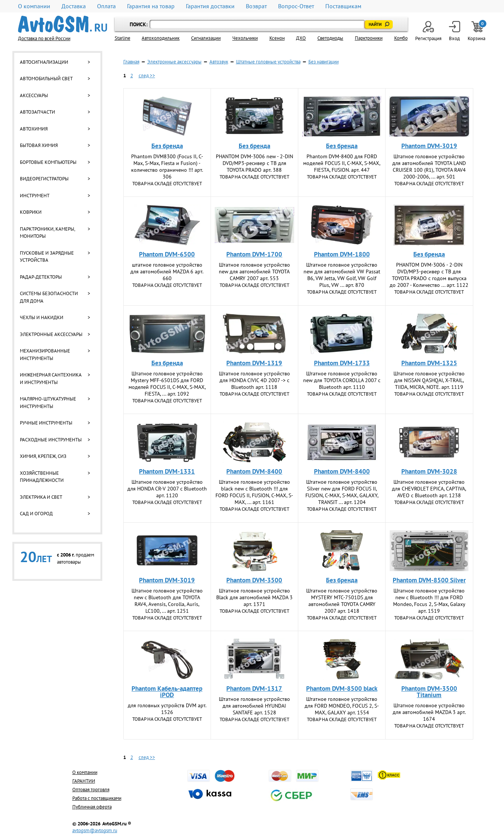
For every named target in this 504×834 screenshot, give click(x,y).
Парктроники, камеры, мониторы (47, 233)
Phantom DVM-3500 (254, 580)
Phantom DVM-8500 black (342, 688)
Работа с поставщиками (97, 798)
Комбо (401, 38)
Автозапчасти (37, 112)
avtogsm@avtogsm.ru (95, 830)
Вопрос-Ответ (296, 6)
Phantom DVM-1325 (429, 363)
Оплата (106, 6)
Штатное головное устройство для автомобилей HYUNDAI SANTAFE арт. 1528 (254, 706)
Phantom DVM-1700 (254, 254)
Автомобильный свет (46, 79)
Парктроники (369, 38)
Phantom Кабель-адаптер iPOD (167, 692)
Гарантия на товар (151, 6)
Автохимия (34, 129)
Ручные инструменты (46, 423)
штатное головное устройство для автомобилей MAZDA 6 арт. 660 (167, 271)
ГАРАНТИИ (84, 781)
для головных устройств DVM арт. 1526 (167, 709)
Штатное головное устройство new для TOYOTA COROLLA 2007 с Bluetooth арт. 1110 (342, 380)
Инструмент (35, 196)
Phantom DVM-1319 (254, 363)
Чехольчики (245, 38)
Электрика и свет (41, 497)
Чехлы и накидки (42, 317)
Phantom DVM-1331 (167, 471)
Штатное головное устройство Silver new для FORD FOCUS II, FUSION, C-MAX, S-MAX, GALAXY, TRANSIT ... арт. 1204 (342, 492)
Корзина (477, 31)
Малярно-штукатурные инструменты (48, 403)
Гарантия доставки (210, 6)
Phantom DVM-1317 (254, 688)
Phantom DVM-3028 (429, 471)
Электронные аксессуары (51, 334)
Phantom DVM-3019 (429, 146)
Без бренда (167, 146)
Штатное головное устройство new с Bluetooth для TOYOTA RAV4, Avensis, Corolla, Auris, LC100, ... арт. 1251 (167, 601)
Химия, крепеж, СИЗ (43, 456)
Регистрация (428, 31)
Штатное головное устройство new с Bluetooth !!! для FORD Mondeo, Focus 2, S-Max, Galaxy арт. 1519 (429, 601)
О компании (34, 6)
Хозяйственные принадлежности (42, 477)
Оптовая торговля (91, 790)
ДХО (301, 38)
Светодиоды (330, 38)
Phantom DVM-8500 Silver (429, 580)
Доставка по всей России (44, 38)
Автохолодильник (161, 38)
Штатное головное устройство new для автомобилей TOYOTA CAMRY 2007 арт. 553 (254, 271)
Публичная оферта (92, 807)
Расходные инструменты (51, 440)
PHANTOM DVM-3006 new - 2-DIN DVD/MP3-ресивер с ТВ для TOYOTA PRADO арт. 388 (254, 163)
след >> (147, 76)
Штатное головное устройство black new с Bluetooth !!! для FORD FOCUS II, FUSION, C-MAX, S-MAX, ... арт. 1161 (254, 492)
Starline (123, 38)
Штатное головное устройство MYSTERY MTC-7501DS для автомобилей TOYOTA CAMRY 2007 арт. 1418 (342, 601)
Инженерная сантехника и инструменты (51, 379)
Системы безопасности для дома (49, 297)
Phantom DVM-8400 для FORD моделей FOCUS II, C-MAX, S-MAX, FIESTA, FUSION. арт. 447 (342, 163)
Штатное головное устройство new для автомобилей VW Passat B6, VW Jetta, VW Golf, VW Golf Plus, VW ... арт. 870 (342, 275)
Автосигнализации (44, 62)
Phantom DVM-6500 (167, 254)
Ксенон (277, 38)
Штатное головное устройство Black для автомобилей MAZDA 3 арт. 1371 (254, 597)
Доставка (74, 6)
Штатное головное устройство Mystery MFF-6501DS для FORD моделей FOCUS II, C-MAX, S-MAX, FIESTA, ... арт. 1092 (167, 384)
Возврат (256, 6)
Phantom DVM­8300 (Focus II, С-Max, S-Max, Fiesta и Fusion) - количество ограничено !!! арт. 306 (167, 166)
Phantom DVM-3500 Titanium (429, 692)
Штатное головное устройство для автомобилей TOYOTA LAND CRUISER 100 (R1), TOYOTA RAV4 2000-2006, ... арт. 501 (429, 166)
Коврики (31, 212)
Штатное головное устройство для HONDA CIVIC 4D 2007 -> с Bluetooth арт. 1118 (254, 380)
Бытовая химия (39, 145)
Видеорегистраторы (44, 179)
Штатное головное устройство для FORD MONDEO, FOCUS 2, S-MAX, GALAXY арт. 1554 (342, 706)
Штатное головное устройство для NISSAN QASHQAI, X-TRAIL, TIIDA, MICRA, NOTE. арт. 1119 (429, 380)
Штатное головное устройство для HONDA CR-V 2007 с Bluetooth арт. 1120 (167, 489)
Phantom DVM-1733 (342, 363)
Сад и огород (36, 514)
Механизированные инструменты (45, 355)
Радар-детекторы (41, 277)
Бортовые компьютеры (48, 162)
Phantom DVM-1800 (342, 254)
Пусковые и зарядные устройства (47, 257)
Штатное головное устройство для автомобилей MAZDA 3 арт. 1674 (429, 712)
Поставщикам (343, 6)
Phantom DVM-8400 (254, 471)
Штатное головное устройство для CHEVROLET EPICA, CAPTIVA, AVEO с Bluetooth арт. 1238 (429, 489)
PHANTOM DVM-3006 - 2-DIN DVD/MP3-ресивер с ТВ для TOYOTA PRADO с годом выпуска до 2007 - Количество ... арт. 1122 (429, 275)
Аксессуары (34, 95)
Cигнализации (206, 38)
